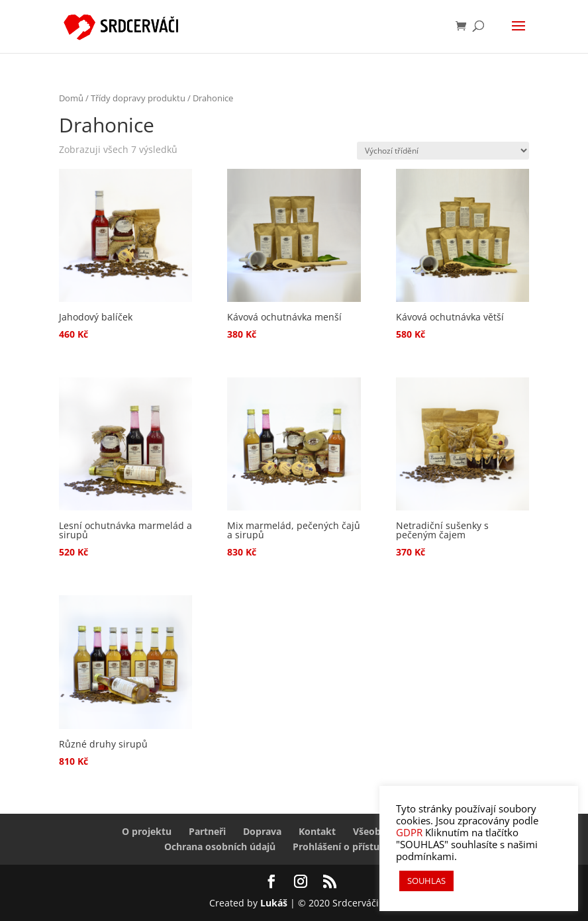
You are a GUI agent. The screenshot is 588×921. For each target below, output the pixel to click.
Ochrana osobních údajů (220, 847)
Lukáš (275, 903)
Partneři (207, 831)
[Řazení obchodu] (443, 151)
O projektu (147, 831)
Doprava (262, 831)
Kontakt (317, 831)
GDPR (409, 832)
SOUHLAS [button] (426, 881)
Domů (71, 98)
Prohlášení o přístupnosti (351, 847)
